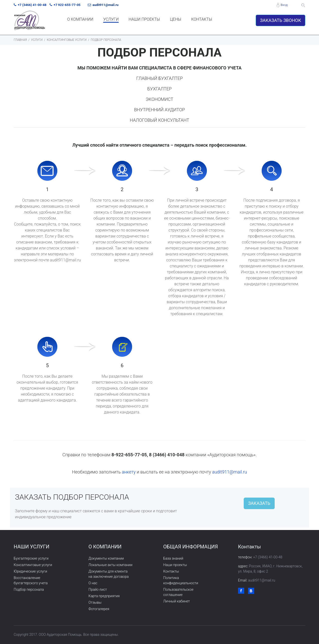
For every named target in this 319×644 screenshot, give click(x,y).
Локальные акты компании (110, 565)
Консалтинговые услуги (33, 565)
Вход (284, 5)
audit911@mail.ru (230, 472)
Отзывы (95, 602)
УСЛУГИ (111, 19)
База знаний (173, 558)
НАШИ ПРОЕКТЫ (144, 19)
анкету (129, 472)
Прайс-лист (98, 589)
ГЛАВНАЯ (20, 40)
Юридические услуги (30, 571)
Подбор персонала (29, 589)
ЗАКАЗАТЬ (259, 503)
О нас (93, 583)
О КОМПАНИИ (80, 19)
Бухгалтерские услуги (31, 558)
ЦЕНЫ (176, 19)
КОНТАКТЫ (202, 19)
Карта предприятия (104, 596)
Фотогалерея (99, 609)
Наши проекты (175, 565)
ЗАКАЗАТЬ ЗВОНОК (280, 20)
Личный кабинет (177, 601)
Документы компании (106, 558)
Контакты (171, 571)
